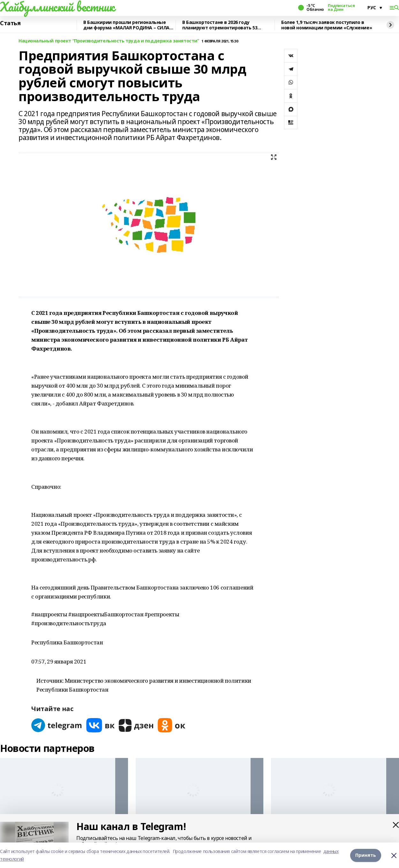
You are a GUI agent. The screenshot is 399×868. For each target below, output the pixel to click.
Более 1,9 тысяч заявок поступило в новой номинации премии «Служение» (327, 25)
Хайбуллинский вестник (57, 7)
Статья (10, 23)
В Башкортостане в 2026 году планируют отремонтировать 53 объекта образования (220, 25)
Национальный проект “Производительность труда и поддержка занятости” (109, 41)
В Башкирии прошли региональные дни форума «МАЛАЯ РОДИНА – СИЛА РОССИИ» (126, 25)
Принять (366, 855)
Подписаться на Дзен (341, 8)
